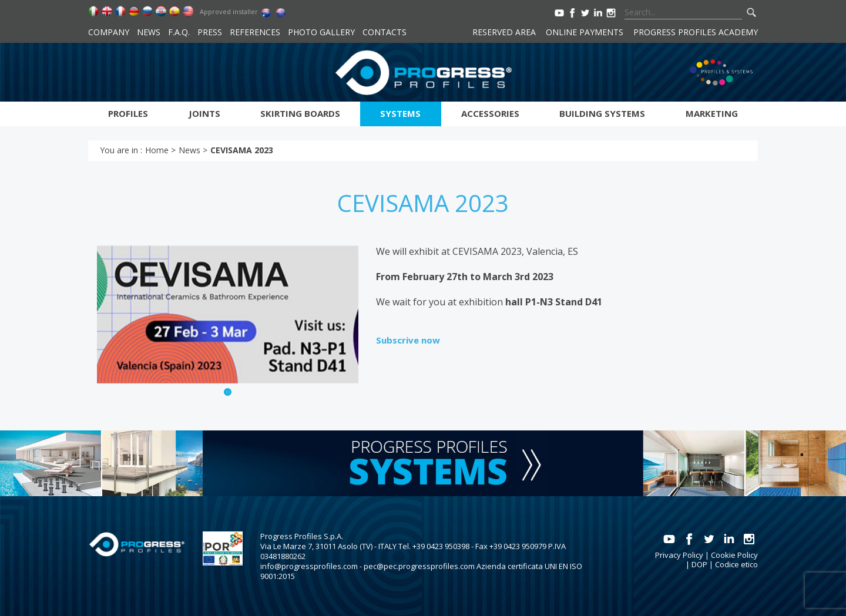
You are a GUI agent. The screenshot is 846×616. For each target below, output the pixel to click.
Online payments (585, 32)
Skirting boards (300, 113)
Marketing (712, 113)
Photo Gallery (321, 32)
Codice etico (736, 564)
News (149, 32)
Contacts (385, 32)
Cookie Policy (734, 555)
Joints (204, 113)
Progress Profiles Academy (696, 32)
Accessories (490, 113)
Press (210, 32)
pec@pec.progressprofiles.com (419, 566)
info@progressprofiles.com (309, 566)
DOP (699, 564)
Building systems (602, 113)
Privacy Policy (679, 555)
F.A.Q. (179, 32)
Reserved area (504, 32)
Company (109, 32)
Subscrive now (408, 340)
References (255, 32)
